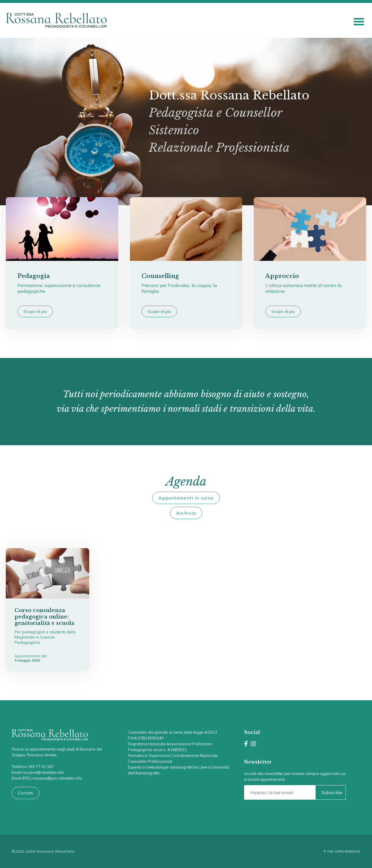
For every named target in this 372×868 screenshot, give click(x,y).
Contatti (25, 793)
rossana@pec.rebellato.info (57, 778)
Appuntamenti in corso (186, 498)
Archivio (186, 513)
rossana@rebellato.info (43, 772)
